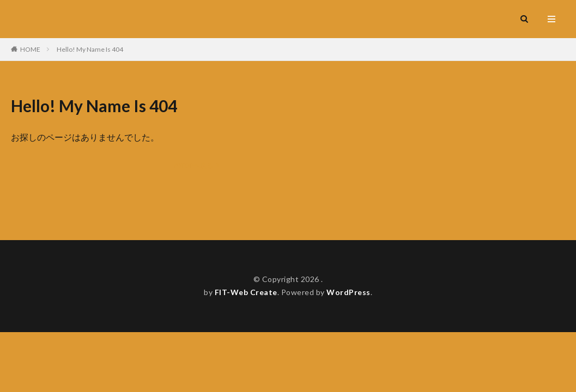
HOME (30, 49)
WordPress (348, 292)
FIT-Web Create (246, 292)
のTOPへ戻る (194, 165)
